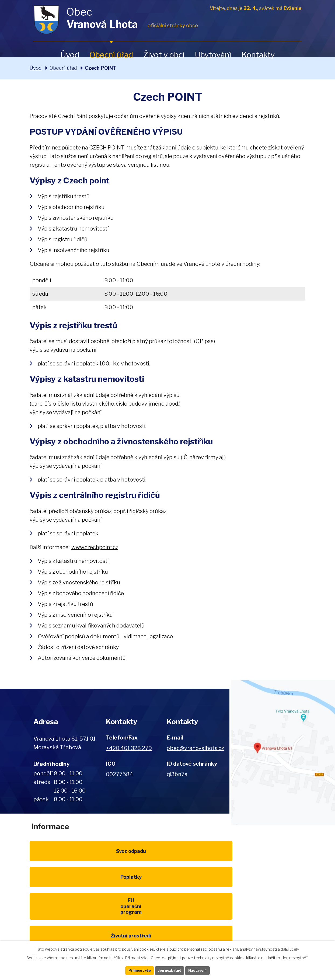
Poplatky (168, 857)
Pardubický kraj (71, 930)
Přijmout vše (133, 970)
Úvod (70, 55)
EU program (264, 857)
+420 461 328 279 (129, 748)
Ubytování (213, 55)
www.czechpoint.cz (95, 547)
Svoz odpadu (71, 857)
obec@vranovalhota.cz (195, 748)
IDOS (264, 893)
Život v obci (164, 55)
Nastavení (205, 970)
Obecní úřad (111, 55)
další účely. (290, 948)
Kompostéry (167, 893)
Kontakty (258, 55)
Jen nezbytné (170, 970)
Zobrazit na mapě (282, 753)
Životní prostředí (71, 893)
